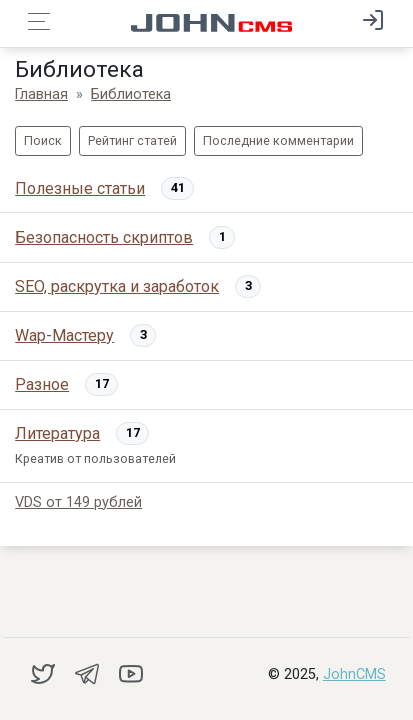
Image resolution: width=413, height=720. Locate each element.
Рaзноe (42, 384)
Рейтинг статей (132, 140)
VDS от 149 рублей (78, 502)
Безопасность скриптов (104, 237)
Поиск (43, 140)
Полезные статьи (80, 188)
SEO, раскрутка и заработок (117, 286)
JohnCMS (354, 674)
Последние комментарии (278, 140)
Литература (57, 433)
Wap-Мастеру (64, 335)
